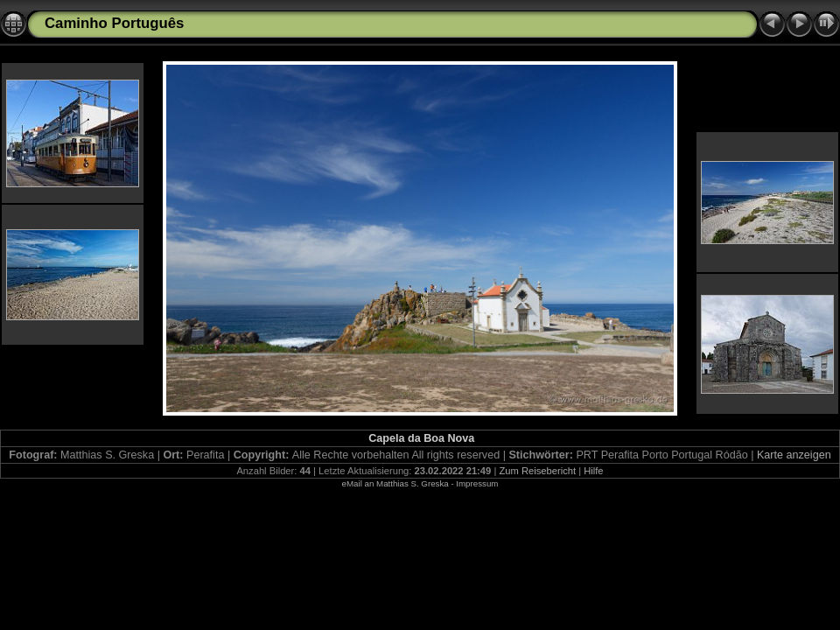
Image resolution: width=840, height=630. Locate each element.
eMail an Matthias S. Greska (395, 483)
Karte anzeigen (794, 455)
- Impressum (474, 483)
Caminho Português (114, 23)
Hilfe (593, 471)
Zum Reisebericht (537, 471)
